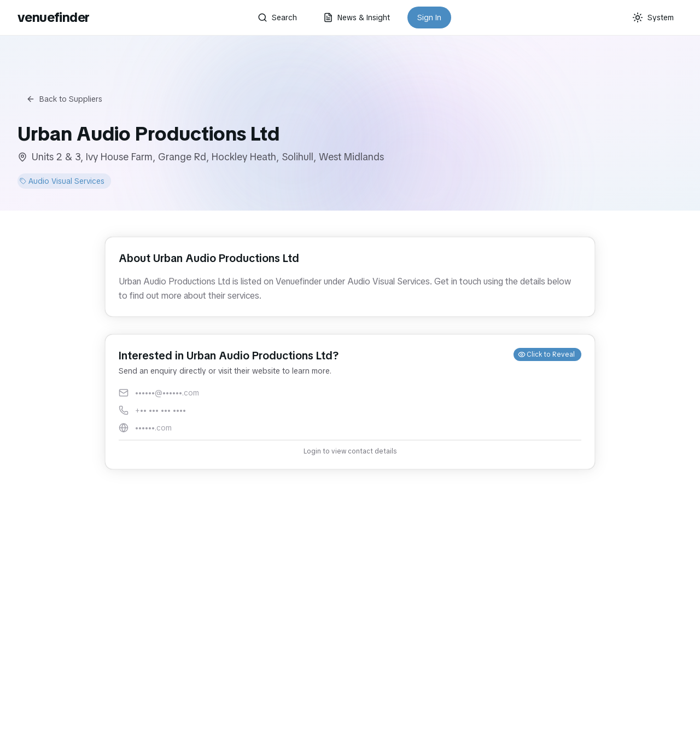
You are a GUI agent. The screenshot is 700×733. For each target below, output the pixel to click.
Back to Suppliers (64, 99)
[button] (350, 402)
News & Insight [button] (357, 18)
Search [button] (277, 18)
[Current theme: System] (653, 18)
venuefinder (53, 17)
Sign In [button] (429, 18)
